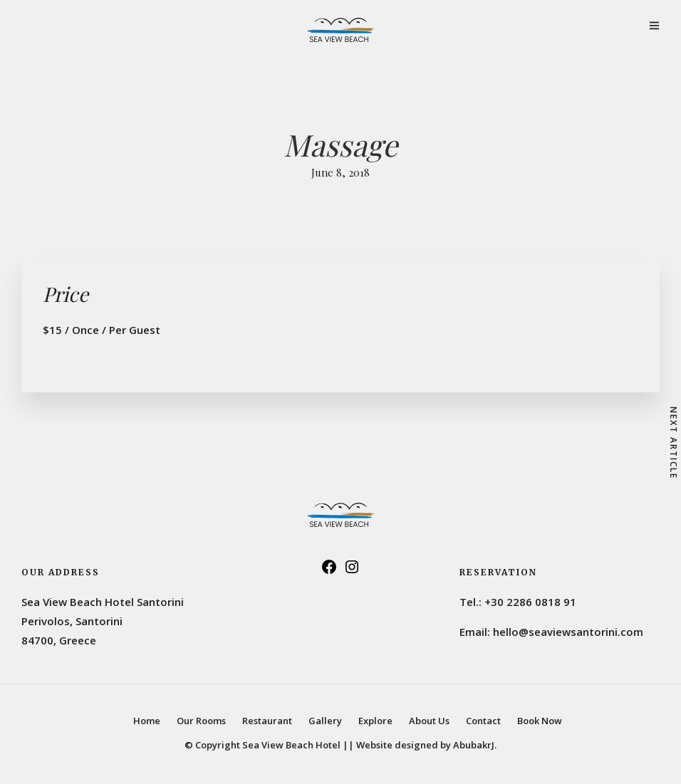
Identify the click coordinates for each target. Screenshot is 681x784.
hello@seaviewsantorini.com (568, 632)
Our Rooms (201, 721)
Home (147, 721)
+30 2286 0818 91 (530, 602)
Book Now (540, 721)
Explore (375, 721)
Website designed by (426, 745)
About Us (429, 721)
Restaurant (267, 721)
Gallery (325, 721)
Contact (483, 721)
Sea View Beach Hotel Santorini (103, 602)
